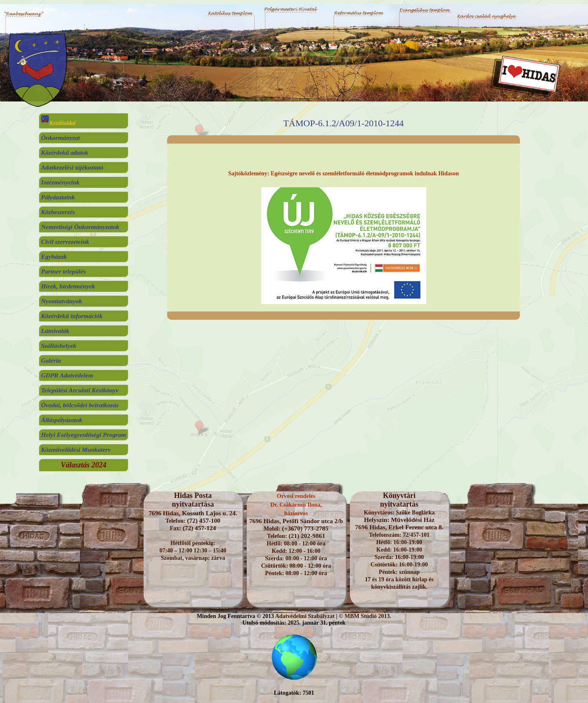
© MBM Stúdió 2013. (365, 616)
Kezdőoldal (58, 123)
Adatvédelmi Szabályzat (305, 616)
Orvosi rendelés (296, 496)
